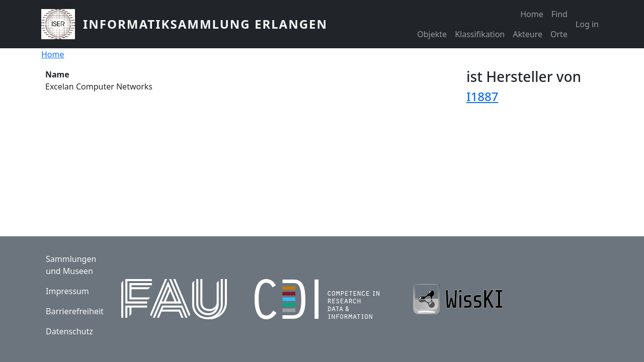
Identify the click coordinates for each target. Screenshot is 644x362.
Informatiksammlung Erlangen (205, 24)
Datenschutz (69, 331)
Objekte (432, 34)
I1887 (482, 96)
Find (559, 14)
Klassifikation (480, 34)
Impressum (67, 291)
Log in (587, 24)
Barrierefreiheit (75, 311)
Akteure (528, 34)
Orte (559, 34)
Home (532, 14)
